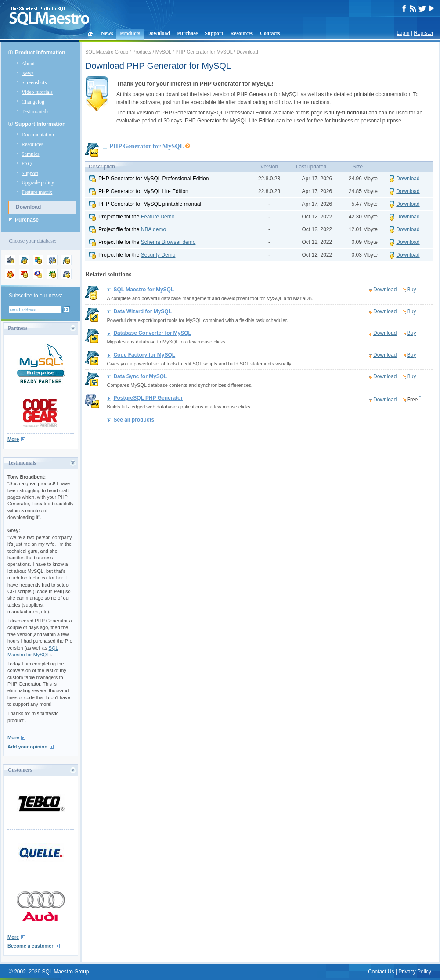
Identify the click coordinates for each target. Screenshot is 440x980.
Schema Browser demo (168, 242)
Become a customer (31, 946)
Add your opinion (27, 747)
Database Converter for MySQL (152, 333)
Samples (31, 154)
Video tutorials (37, 92)
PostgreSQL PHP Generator (148, 398)
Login (403, 33)
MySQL (163, 52)
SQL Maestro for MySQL (144, 290)
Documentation (38, 135)
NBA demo (153, 229)
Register (424, 33)
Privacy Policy (415, 972)
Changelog (33, 102)
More (13, 439)
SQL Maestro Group (107, 52)
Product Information (40, 53)
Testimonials (35, 111)
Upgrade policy (38, 182)
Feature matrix (37, 192)
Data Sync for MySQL (140, 376)
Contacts (270, 33)
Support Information (40, 124)
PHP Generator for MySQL (204, 52)
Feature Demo (158, 217)
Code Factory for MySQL (144, 355)
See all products (134, 420)
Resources (242, 33)
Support (214, 33)
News (107, 33)
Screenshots (34, 82)
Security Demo (158, 255)
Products (130, 33)
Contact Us (381, 972)
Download (159, 33)
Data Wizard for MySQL (142, 311)
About (28, 64)
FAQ (27, 164)
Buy (412, 290)
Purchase (187, 33)
